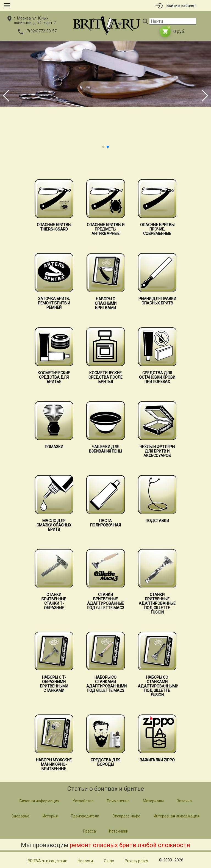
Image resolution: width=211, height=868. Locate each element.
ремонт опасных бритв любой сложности (130, 845)
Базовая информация (39, 801)
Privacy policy (136, 861)
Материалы (153, 801)
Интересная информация (177, 816)
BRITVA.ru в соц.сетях (47, 861)
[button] (103, 147)
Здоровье (20, 816)
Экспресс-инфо (126, 816)
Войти (181, 5)
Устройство (83, 801)
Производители (85, 816)
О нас (109, 861)
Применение (118, 801)
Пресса (89, 831)
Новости (85, 861)
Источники (119, 831)
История (50, 816)
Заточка (184, 801)
